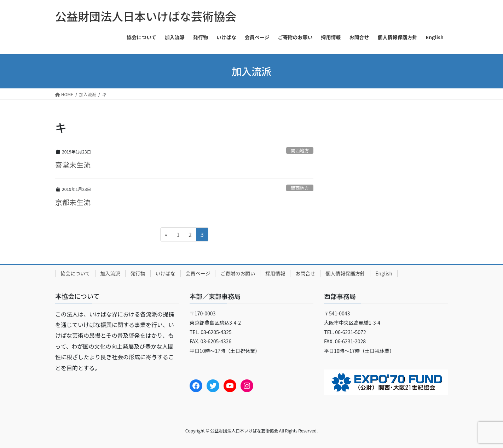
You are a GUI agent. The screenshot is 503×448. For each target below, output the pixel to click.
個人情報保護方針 (345, 273)
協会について (75, 273)
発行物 (138, 273)
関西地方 (300, 150)
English (384, 273)
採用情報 (275, 273)
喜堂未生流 (73, 165)
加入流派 (110, 273)
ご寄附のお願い (238, 273)
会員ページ (198, 273)
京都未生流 (73, 202)
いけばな (166, 273)
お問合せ (305, 273)
